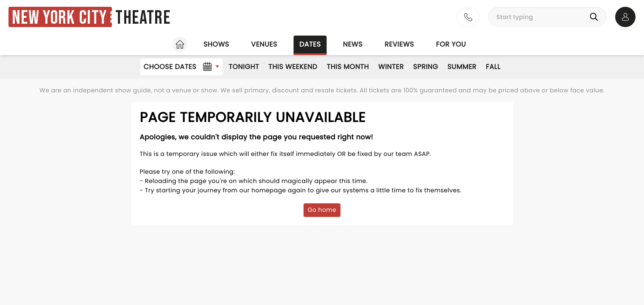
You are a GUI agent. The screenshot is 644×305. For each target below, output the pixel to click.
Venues (264, 44)
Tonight (244, 67)
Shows (216, 44)
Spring (425, 67)
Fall (493, 67)
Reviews (399, 44)
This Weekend (293, 67)
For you (451, 44)
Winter (391, 67)
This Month (348, 67)
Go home (322, 210)
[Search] (596, 17)
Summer (462, 67)
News (353, 44)
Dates (310, 44)
